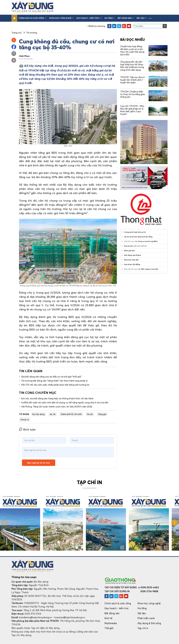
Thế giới (109, 628)
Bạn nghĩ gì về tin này (39, 463)
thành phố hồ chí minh (71, 414)
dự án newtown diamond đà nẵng (138, 237)
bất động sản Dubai (133, 255)
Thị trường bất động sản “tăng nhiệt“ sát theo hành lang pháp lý (54, 381)
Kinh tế (108, 618)
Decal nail (128, 246)
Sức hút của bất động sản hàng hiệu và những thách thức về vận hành (57, 398)
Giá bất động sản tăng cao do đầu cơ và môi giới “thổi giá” (51, 377)
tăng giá (102, 414)
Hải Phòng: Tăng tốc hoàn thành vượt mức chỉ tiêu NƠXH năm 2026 (57, 407)
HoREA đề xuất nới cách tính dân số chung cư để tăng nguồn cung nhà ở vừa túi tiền (65, 403)
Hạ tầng (110, 18)
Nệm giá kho (129, 251)
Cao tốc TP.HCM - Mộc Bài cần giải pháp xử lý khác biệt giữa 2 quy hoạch (132, 110)
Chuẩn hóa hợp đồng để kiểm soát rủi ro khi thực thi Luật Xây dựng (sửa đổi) (132, 50)
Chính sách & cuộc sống (33, 18)
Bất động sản (126, 18)
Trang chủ (17, 33)
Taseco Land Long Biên (148, 241)
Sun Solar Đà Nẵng (132, 264)
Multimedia (111, 623)
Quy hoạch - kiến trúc (89, 18)
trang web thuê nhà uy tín (135, 232)
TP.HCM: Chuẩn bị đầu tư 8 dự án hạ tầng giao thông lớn (133, 94)
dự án (53, 414)
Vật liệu (142, 18)
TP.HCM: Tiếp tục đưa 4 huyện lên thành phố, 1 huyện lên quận (132, 80)
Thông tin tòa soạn (24, 577)
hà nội (90, 414)
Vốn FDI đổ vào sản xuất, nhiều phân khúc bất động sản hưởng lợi (55, 385)
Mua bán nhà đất (131, 260)
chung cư (25, 419)
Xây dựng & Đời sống (149, 623)
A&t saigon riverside (150, 269)
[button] (150, 18)
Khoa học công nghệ (61, 18)
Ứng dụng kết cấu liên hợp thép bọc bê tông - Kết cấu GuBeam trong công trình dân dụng (132, 66)
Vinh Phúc (24, 56)
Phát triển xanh (146, 618)
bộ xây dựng (39, 414)
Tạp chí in (143, 628)
